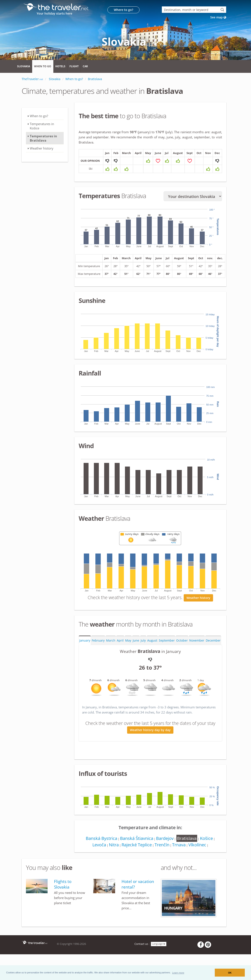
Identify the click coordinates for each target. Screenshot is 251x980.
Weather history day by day (150, 744)
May (128, 654)
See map (218, 17)
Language (159, 958)
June (136, 654)
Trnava (180, 858)
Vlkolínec (199, 858)
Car (85, 66)
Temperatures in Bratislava (43, 138)
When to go (43, 66)
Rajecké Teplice (136, 858)
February (98, 654)
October (182, 654)
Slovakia (24, 66)
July (143, 654)
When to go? (39, 116)
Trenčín (162, 858)
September (167, 654)
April (120, 654)
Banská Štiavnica (136, 852)
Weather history (198, 611)
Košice (207, 852)
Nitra (113, 858)
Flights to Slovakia (63, 898)
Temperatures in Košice (42, 126)
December (213, 654)
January (85, 654)
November (197, 654)
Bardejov (165, 852)
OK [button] (230, 973)
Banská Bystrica (100, 852)
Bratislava (187, 852)
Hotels (60, 66)
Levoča (97, 858)
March (111, 654)
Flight (74, 66)
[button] (178, 973)
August (152, 654)
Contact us (141, 958)
